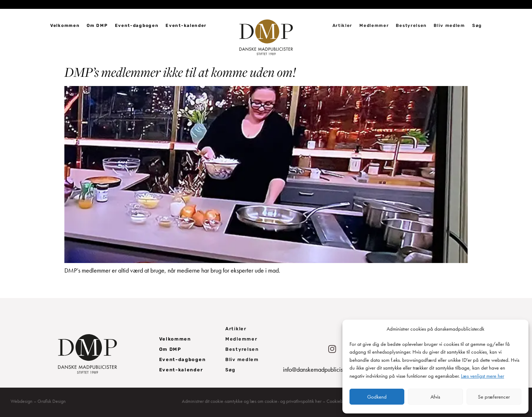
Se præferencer (494, 397)
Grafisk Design (52, 401)
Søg (477, 25)
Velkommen (65, 25)
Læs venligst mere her (482, 376)
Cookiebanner (340, 401)
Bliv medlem (449, 25)
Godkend (377, 397)
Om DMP (97, 25)
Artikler (343, 25)
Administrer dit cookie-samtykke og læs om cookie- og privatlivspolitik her (252, 401)
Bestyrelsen (411, 25)
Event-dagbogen (137, 25)
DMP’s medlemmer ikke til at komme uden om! (180, 72)
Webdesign (22, 401)
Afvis (435, 397)
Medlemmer (374, 25)
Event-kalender (186, 25)
